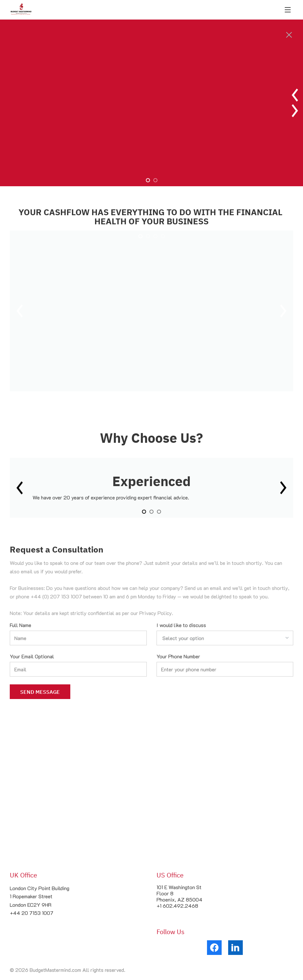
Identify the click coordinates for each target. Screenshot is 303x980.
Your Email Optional (32, 657)
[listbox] (225, 638)
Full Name (21, 625)
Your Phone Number (178, 657)
